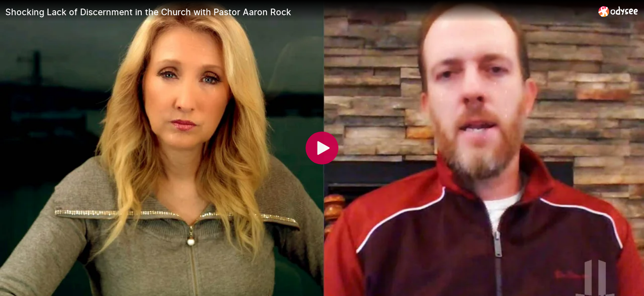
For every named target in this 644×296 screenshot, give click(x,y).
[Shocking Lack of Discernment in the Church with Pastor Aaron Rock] (299, 12)
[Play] (322, 148)
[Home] (618, 11)
